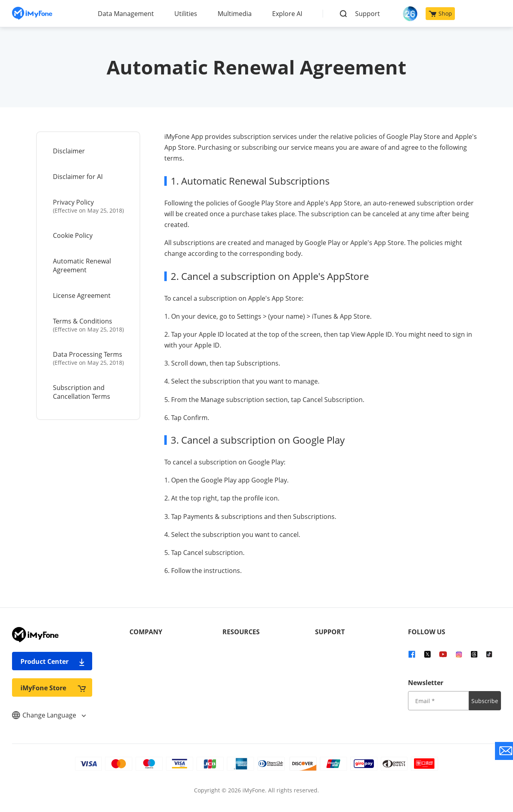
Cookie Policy (73, 235)
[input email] (438, 701)
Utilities (186, 14)
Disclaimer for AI (78, 177)
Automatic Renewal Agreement (82, 265)
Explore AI (287, 14)
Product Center (53, 661)
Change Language (49, 715)
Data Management (126, 14)
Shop (440, 13)
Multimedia (235, 14)
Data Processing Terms (89, 358)
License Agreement (82, 295)
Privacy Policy (89, 206)
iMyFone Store (53, 688)
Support (368, 14)
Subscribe (485, 701)
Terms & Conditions (89, 325)
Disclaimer (69, 151)
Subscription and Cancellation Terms (82, 392)
